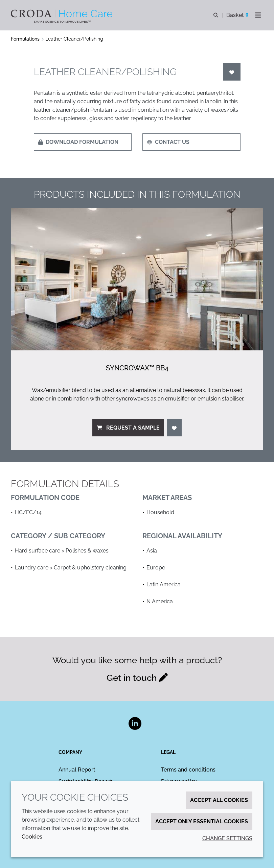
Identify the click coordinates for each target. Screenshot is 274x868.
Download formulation (78, 142)
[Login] (232, 72)
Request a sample (128, 428)
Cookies (32, 837)
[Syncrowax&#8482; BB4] (137, 279)
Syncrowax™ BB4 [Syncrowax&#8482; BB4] (137, 368)
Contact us (168, 142)
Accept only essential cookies (202, 821)
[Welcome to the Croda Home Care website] (62, 14)
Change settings (227, 838)
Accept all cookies (219, 800)
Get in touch (132, 678)
